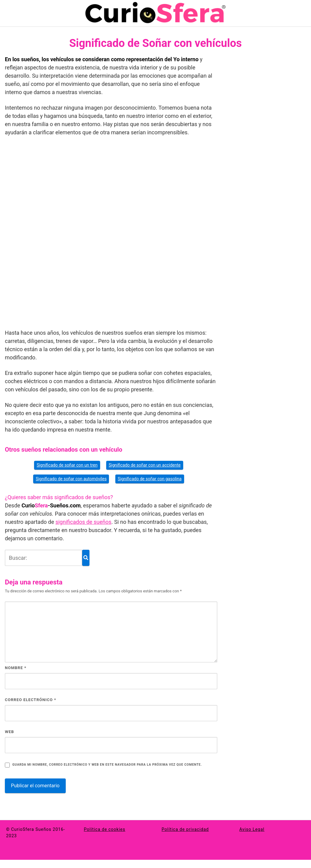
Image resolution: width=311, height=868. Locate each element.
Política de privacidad (185, 829)
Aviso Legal (252, 829)
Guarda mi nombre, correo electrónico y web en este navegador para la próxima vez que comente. (107, 765)
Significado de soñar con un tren (67, 465)
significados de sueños (83, 522)
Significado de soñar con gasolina (150, 479)
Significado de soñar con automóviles (71, 479)
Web (9, 732)
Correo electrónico (31, 700)
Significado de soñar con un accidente (145, 465)
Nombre (16, 668)
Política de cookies (105, 829)
